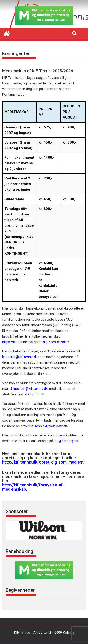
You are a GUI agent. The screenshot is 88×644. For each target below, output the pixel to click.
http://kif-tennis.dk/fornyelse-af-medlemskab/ (33, 487)
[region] (44, 531)
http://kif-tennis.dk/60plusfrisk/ (44, 426)
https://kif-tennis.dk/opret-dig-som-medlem (36, 342)
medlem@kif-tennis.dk (30, 389)
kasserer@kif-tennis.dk (20, 357)
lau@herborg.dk (66, 441)
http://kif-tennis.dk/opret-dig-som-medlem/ (44, 462)
